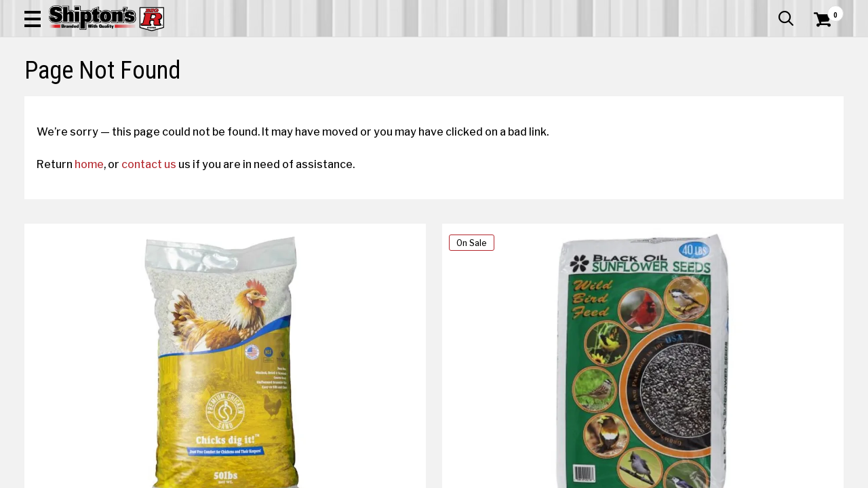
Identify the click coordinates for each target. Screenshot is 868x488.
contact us (161, 262)
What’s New (768, 10)
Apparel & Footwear (77, 91)
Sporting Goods (757, 91)
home (101, 262)
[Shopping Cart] (821, 49)
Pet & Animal (673, 91)
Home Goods (391, 91)
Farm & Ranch (311, 91)
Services (825, 10)
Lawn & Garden (591, 91)
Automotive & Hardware (202, 91)
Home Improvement (489, 91)
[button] (486, 49)
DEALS (825, 91)
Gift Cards (708, 10)
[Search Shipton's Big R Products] (393, 49)
